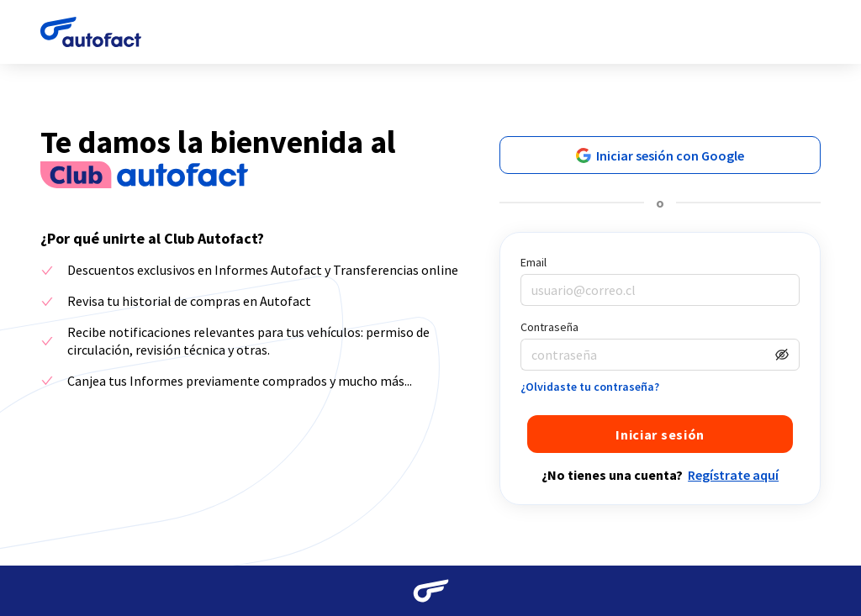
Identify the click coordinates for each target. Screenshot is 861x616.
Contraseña (549, 327)
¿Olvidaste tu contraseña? (590, 387)
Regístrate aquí (733, 475)
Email (534, 262)
